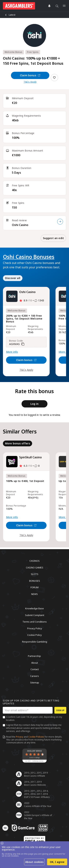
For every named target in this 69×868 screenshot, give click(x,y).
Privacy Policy (35, 628)
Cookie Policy (34, 635)
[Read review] (60, 222)
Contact (35, 669)
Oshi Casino (20, 225)
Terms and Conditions (35, 622)
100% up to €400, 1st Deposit (25, 481)
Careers (34, 676)
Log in (34, 404)
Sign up (60, 710)
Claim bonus (30, 75)
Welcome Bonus (13, 52)
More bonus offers (18, 443)
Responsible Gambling (35, 641)
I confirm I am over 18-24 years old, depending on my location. (34, 718)
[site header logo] (19, 6)
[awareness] (23, 828)
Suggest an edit (53, 238)
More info (12, 352)
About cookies (34, 862)
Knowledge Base (34, 608)
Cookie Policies (36, 737)
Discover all (13, 278)
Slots (35, 574)
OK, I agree (57, 862)
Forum (34, 587)
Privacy (20, 737)
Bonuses (35, 581)
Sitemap (35, 683)
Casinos (34, 561)
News (34, 594)
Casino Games (35, 567)
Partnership (34, 656)
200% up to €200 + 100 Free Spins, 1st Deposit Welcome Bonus (24, 319)
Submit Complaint (35, 615)
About (34, 663)
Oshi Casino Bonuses (29, 257)
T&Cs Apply (30, 82)
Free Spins (33, 52)
